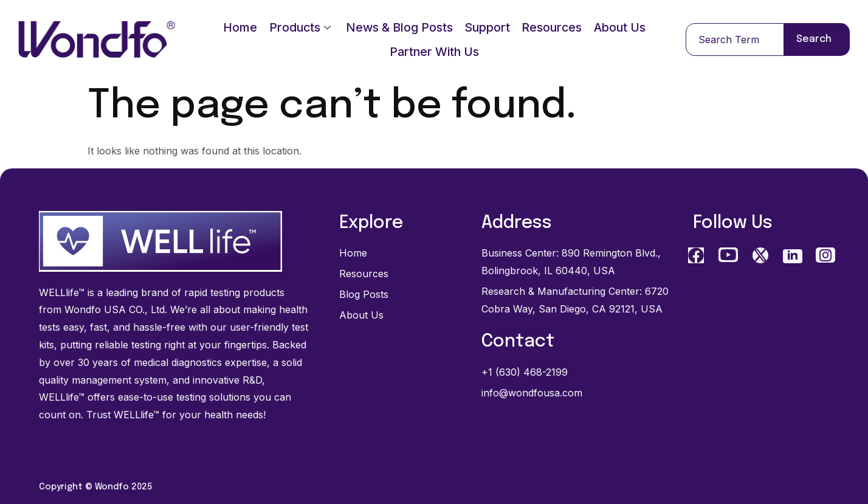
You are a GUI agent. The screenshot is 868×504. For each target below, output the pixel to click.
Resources (553, 27)
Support (487, 27)
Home (239, 27)
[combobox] (735, 40)
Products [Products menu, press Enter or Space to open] (299, 27)
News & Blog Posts (399, 27)
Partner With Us (435, 52)
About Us (622, 27)
